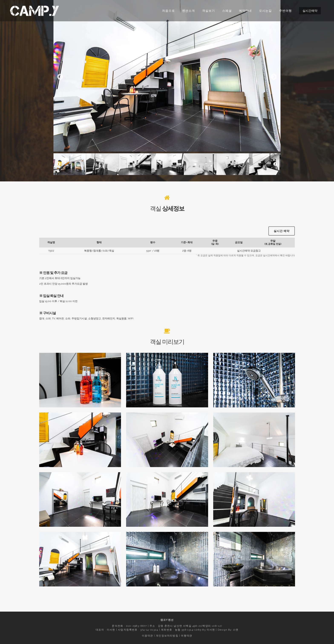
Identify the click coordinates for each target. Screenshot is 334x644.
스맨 (236, 630)
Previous (60, 77)
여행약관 (186, 636)
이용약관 (148, 636)
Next (274, 77)
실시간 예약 (282, 222)
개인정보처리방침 (167, 636)
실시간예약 (310, 11)
